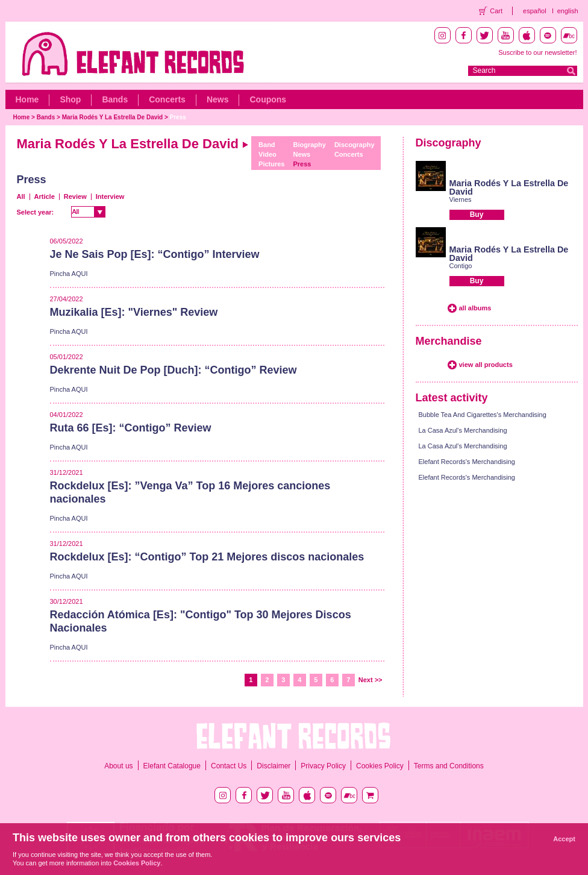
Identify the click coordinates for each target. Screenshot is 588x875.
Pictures (271, 164)
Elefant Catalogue (172, 766)
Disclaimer (274, 766)
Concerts (167, 99)
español (535, 11)
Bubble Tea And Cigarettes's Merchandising (483, 415)
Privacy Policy (323, 766)
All (21, 196)
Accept (564, 839)
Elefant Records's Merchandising (467, 462)
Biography (310, 145)
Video (267, 154)
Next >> (371, 680)
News (218, 99)
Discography (355, 145)
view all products (486, 365)
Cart (496, 11)
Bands (115, 99)
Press (178, 117)
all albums (475, 308)
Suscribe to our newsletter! (537, 52)
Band (267, 145)
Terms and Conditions (449, 766)
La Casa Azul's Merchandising (463, 430)
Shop (70, 99)
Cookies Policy (380, 766)
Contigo (461, 266)
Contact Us (229, 766)
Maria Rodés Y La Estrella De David (112, 117)
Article (45, 196)
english (568, 11)
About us (118, 766)
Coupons (268, 99)
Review (75, 196)
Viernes (461, 199)
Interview (110, 196)
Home (27, 99)
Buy (477, 215)
